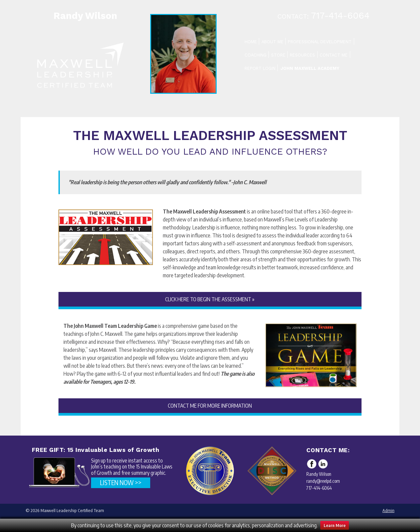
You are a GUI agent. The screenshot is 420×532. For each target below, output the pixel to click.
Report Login (260, 68)
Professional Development (320, 42)
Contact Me (334, 55)
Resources (302, 55)
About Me (272, 42)
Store (278, 55)
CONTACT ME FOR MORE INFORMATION (210, 406)
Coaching (256, 55)
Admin (388, 510)
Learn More (335, 525)
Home (251, 42)
